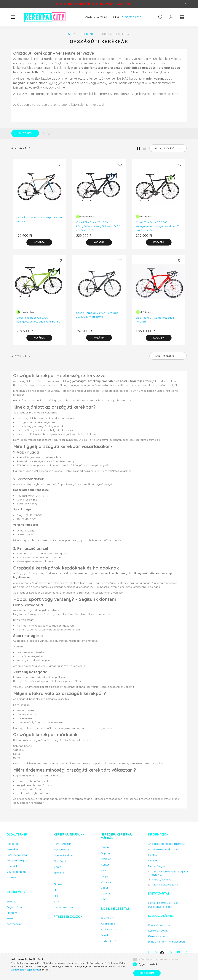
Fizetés (152, 855)
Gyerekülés (108, 918)
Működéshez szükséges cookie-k (158, 959)
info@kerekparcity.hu (165, 885)
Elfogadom (147, 973)
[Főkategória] (69, 34)
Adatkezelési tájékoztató (163, 849)
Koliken (105, 865)
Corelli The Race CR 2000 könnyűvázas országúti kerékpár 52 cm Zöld (38, 322)
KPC (103, 899)
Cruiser (58, 878)
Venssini (106, 882)
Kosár (10, 918)
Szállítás (153, 861)
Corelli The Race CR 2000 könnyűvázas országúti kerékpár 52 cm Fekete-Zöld (158, 226)
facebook (149, 952)
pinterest (171, 952)
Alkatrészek (108, 924)
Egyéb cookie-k (148, 964)
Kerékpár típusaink (69, 834)
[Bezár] (186, 4)
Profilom (12, 913)
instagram (156, 952)
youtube (179, 952)
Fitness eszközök (68, 917)
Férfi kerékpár (62, 844)
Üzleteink (12, 866)
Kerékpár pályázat (18, 861)
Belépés (11, 902)
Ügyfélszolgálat (16, 872)
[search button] (161, 17)
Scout (104, 888)
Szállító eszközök (111, 930)
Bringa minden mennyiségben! (167, 942)
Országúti (60, 861)
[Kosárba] (39, 242)
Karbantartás (109, 941)
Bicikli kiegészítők (115, 909)
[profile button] (171, 17)
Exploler (106, 859)
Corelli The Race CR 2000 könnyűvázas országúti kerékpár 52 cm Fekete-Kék (98, 226)
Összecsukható (63, 907)
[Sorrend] (168, 148)
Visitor (105, 870)
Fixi (56, 896)
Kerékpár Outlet (158, 931)
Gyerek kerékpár (64, 855)
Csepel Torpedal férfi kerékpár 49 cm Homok (39, 219)
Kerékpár (86, 34)
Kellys (104, 876)
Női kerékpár (62, 850)
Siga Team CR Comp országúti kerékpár (155, 320)
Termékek (12, 849)
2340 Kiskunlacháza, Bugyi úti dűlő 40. (170, 873)
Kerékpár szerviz (158, 936)
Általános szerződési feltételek (167, 844)
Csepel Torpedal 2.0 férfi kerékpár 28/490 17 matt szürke (97, 315)
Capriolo (106, 894)
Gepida (105, 853)
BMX (56, 902)
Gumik (105, 935)
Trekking (59, 873)
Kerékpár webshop (160, 925)
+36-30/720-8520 (131, 17)
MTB (56, 890)
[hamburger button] (13, 17)
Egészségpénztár (17, 855)
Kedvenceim (14, 924)
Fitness (58, 884)
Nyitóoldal (13, 844)
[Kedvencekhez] (60, 165)
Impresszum (14, 877)
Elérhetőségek (157, 866)
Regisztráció (14, 907)
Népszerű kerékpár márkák (116, 836)
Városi (58, 867)
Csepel (105, 847)
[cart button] (181, 17)
